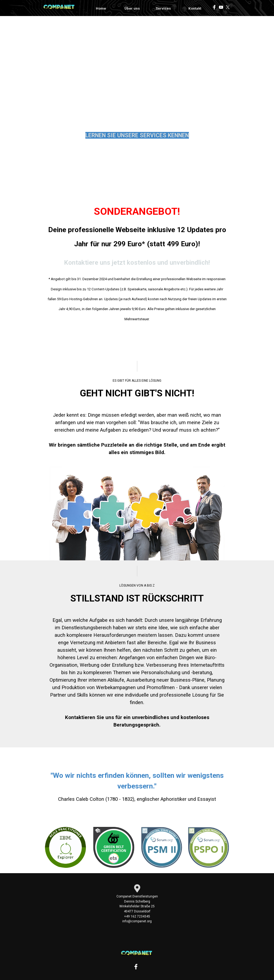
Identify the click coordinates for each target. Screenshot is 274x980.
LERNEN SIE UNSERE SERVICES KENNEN (137, 135)
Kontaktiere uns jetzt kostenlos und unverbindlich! (137, 263)
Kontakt (195, 8)
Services (163, 8)
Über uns (132, 8)
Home (101, 8)
